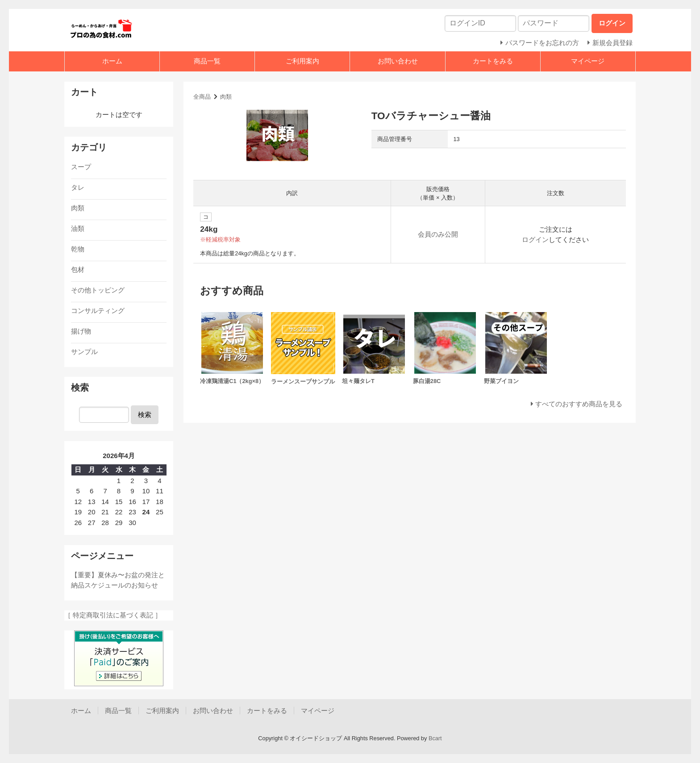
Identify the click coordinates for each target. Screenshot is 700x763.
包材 (78, 269)
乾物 (78, 249)
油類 (78, 228)
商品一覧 (207, 61)
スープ (81, 167)
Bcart (435, 738)
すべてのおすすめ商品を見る (579, 404)
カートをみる (493, 61)
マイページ (588, 61)
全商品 (202, 97)
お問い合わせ (398, 61)
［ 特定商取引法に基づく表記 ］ (113, 615)
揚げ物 (81, 331)
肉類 (226, 97)
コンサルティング (98, 311)
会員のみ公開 (438, 234)
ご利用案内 (302, 61)
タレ (78, 187)
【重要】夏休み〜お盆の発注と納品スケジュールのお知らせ (118, 580)
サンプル (84, 352)
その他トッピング (98, 290)
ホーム (112, 61)
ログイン (535, 240)
